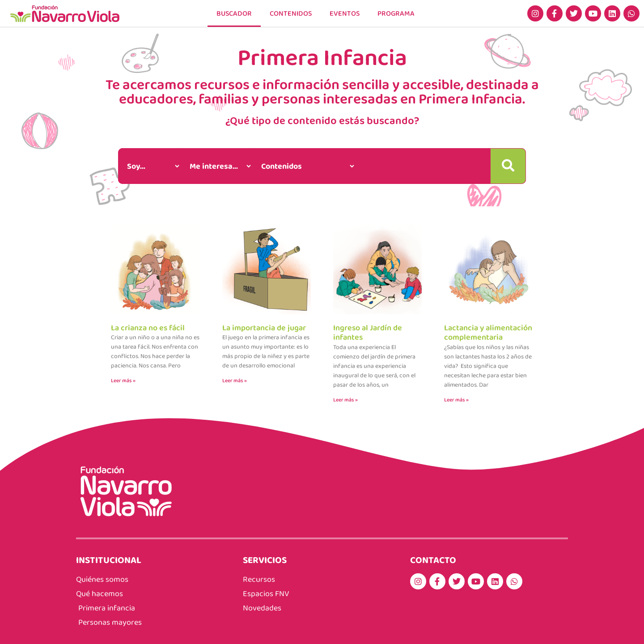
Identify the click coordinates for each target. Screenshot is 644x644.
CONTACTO (433, 560)
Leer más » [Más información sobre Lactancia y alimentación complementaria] (456, 400)
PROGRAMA (396, 13)
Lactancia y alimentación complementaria (488, 333)
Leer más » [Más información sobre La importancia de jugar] (235, 380)
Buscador (234, 13)
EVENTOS (345, 13)
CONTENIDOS (291, 13)
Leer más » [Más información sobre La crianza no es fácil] (123, 380)
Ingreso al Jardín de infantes (368, 333)
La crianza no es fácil (148, 328)
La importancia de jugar (264, 328)
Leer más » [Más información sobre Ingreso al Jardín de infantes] (345, 400)
